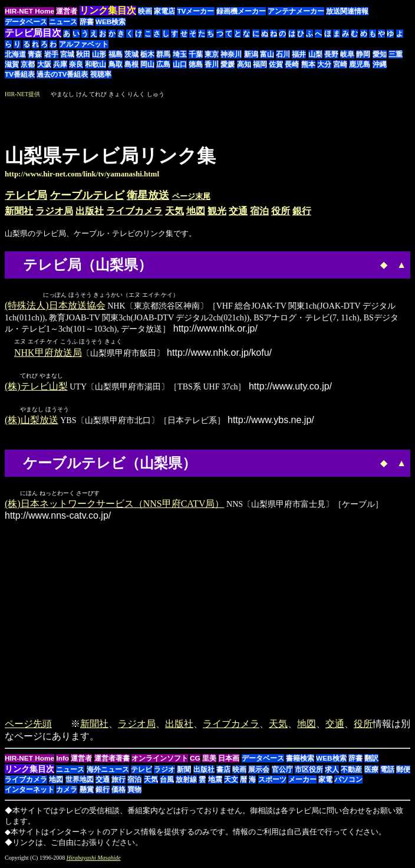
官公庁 (282, 772)
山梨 (315, 54)
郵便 (403, 772)
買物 (134, 792)
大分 (324, 64)
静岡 (363, 54)
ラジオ (164, 772)
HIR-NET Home (29, 11)
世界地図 (80, 782)
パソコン (348, 782)
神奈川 (231, 54)
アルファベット (84, 44)
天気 (174, 211)
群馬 (163, 54)
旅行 (118, 782)
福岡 (260, 64)
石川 (283, 54)
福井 (299, 54)
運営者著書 (112, 761)
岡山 (147, 64)
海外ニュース (108, 772)
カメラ (67, 792)
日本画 (229, 761)
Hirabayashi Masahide (94, 860)
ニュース (63, 22)
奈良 (76, 64)
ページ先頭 (28, 726)
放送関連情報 (347, 11)
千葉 (196, 54)
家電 (325, 782)
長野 (331, 54)
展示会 (259, 772)
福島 (116, 54)
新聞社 (19, 211)
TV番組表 (20, 74)
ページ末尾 (191, 196)
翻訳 (371, 761)
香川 (212, 64)
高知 (244, 64)
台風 (167, 782)
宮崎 (340, 64)
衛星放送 (148, 195)
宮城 (67, 54)
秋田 (83, 54)
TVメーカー (195, 11)
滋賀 (12, 64)
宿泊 (259, 211)
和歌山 (95, 64)
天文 (231, 782)
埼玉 (180, 54)
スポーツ (272, 782)
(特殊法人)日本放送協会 (55, 306)
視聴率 (101, 74)
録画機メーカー (241, 11)
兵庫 (60, 64)
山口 (180, 64)
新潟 (251, 54)
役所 (281, 211)
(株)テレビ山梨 (36, 387)
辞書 (87, 22)
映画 (145, 11)
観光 (217, 211)
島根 (131, 64)
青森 (35, 54)
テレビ (141, 772)
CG (195, 761)
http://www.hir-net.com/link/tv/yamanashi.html (82, 174)
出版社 (90, 211)
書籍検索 (300, 761)
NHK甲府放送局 (48, 353)
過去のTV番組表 (62, 74)
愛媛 (228, 64)
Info (62, 761)
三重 (396, 54)
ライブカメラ (134, 211)
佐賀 (276, 64)
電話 (387, 772)
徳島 (196, 64)
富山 (267, 54)
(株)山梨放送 (32, 422)
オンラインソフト (160, 761)
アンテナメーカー (296, 11)
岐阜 (347, 54)
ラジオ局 (54, 211)
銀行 (302, 211)
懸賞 (87, 792)
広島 (163, 64)
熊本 (308, 64)
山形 (99, 54)
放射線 (186, 782)
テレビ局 (26, 195)
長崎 (292, 64)
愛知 (380, 54)
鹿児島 (360, 64)
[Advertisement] (311, 117)
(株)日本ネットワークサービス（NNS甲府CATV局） (114, 506)
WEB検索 (111, 22)
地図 (196, 211)
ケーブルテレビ (87, 195)
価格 (118, 792)
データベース (26, 22)
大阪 (44, 64)
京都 (28, 64)
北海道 (15, 54)
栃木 (147, 54)
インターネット (29, 792)
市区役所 (309, 772)
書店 (223, 772)
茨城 (131, 54)
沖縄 (380, 64)
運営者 (67, 11)
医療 (371, 772)
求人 (332, 772)
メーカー (302, 782)
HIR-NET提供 (22, 94)
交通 (238, 211)
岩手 (51, 54)
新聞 (184, 772)
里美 (209, 761)
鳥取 (116, 64)
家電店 (164, 11)
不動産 (351, 772)
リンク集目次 (29, 771)
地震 (215, 782)
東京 (212, 54)
